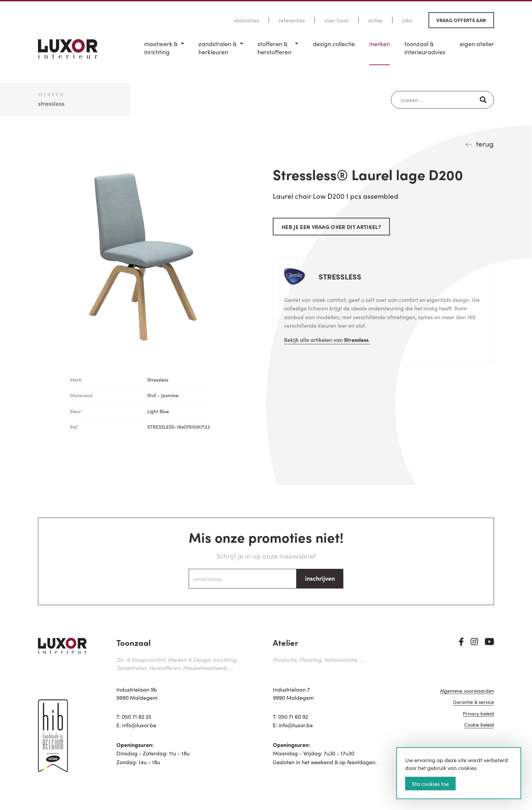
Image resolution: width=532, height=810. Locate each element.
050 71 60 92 (293, 716)
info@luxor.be (139, 725)
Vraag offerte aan (461, 20)
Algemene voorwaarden (467, 691)
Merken (379, 44)
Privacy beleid (478, 714)
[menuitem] (164, 52)
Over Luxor (337, 20)
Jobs (407, 20)
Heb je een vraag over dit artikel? (331, 227)
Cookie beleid (479, 725)
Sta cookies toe (430, 784)
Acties (375, 20)
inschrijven (320, 578)
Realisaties (246, 20)
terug (485, 143)
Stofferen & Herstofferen (274, 48)
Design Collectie (334, 44)
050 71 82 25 (137, 716)
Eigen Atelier (477, 44)
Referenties (292, 20)
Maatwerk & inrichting (161, 48)
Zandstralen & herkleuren (217, 48)
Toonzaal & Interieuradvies (425, 48)
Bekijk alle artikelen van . (327, 340)
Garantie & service (473, 702)
